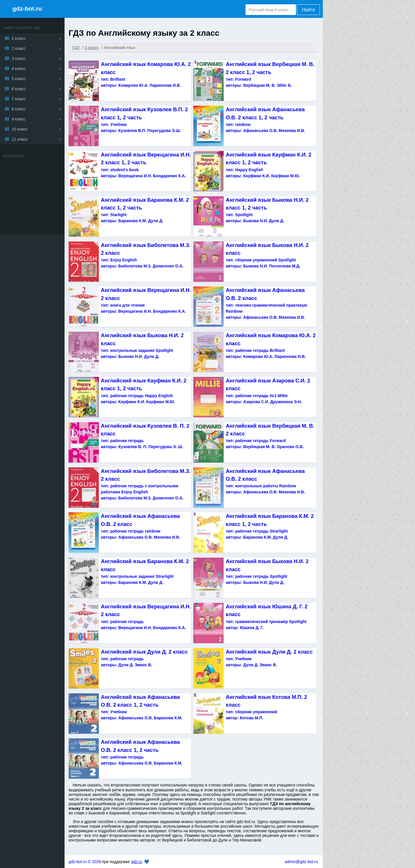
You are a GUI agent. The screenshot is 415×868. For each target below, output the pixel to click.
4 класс (19, 69)
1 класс (19, 38)
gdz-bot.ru (27, 9)
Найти (308, 10)
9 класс (19, 119)
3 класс (19, 59)
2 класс (19, 48)
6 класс (19, 89)
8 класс (19, 109)
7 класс (19, 99)
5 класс (19, 79)
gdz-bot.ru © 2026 (85, 862)
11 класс (20, 139)
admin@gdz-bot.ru (301, 862)
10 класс (20, 129)
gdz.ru (136, 862)
